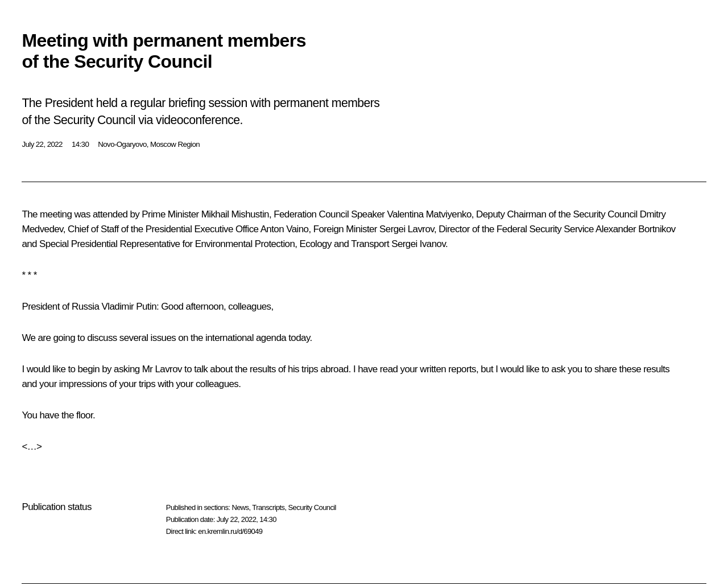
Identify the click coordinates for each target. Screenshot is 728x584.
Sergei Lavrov (407, 229)
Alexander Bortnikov (636, 229)
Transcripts (268, 507)
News (240, 507)
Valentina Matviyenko (429, 214)
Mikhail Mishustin (235, 214)
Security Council (312, 507)
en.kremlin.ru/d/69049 (230, 531)
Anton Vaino (285, 229)
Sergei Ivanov (418, 244)
